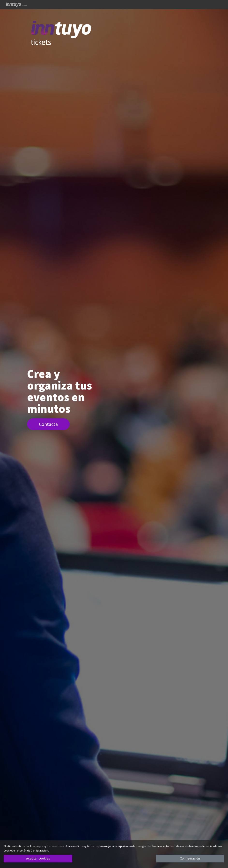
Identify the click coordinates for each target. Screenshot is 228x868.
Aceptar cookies (38, 858)
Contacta (48, 424)
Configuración (190, 858)
